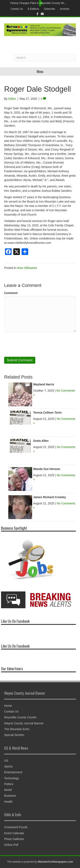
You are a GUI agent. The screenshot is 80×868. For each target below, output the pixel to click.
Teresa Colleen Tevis (47, 413)
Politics (9, 784)
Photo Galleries (14, 839)
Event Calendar (14, 833)
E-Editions (33, 9)
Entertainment (13, 772)
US (6, 761)
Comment (11, 293)
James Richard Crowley (50, 497)
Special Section (14, 735)
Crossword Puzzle (16, 827)
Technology (12, 778)
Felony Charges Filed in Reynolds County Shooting (39, 3)
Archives (65, 9)
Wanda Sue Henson (47, 469)
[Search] (45, 58)
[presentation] (36, 344)
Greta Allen (41, 441)
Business (10, 796)
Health (8, 802)
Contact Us (17, 9)
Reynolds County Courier (20, 717)
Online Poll (11, 845)
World (8, 790)
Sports (8, 766)
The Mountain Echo (17, 729)
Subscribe (49, 9)
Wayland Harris (44, 384)
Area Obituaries (27, 268)
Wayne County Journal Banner (24, 723)
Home (8, 706)
